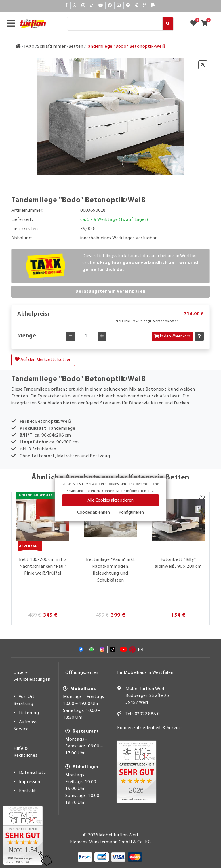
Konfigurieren (131, 513)
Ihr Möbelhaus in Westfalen (145, 673)
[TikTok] (92, 6)
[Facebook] (66, 6)
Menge (27, 336)
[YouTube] (101, 6)
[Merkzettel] (202, 499)
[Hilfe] (128, 6)
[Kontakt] (144, 6)
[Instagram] (83, 6)
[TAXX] (29, 47)
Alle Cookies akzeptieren (110, 500)
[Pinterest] (110, 6)
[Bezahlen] (137, 6)
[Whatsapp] (75, 6)
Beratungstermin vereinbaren (110, 292)
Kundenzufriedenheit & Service (149, 728)
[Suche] (115, 24)
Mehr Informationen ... (135, 491)
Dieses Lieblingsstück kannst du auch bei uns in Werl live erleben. (140, 263)
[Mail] (119, 6)
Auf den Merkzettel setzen (43, 360)
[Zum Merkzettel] (195, 24)
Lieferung (29, 713)
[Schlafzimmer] (52, 47)
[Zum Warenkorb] (206, 24)
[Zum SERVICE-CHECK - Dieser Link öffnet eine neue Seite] (23, 835)
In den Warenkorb (172, 336)
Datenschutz (33, 773)
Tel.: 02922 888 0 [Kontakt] (143, 714)
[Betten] (76, 47)
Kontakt (28, 791)
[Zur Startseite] (18, 47)
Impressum (30, 782)
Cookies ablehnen (94, 513)
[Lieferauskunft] (153, 6)
